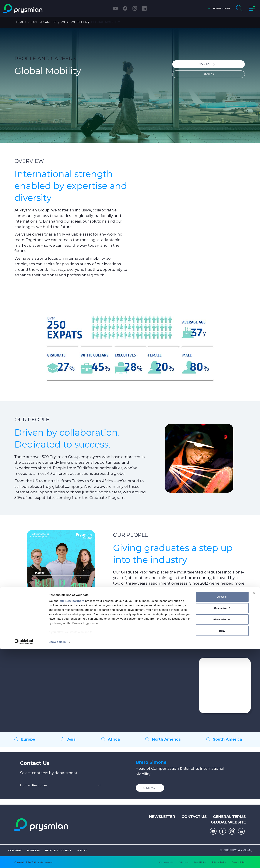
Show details (57, 861)
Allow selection (222, 838)
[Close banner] (254, 812)
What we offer (74, 22)
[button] (218, 8)
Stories (209, 73)
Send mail (150, 788)
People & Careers (42, 22)
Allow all (222, 816)
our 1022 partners (72, 820)
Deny (222, 850)
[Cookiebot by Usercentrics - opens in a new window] (24, 861)
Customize (222, 827)
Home (19, 22)
